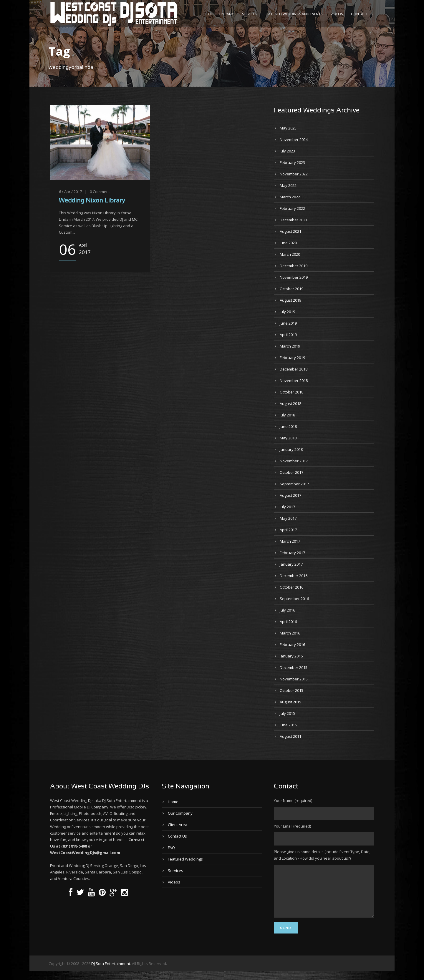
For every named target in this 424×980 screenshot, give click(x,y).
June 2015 (288, 725)
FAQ (171, 848)
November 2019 (294, 277)
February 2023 (292, 162)
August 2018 (290, 403)
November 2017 (294, 461)
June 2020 (288, 243)
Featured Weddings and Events (294, 14)
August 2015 (290, 702)
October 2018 (291, 392)
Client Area (178, 825)
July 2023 (287, 151)
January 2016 (291, 656)
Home (173, 802)
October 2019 (291, 289)
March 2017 (290, 541)
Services (249, 14)
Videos (337, 14)
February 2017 (292, 553)
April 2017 (288, 530)
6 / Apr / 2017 (70, 192)
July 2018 (287, 415)
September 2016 (294, 599)
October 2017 (291, 472)
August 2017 (290, 495)
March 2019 (290, 346)
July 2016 (287, 610)
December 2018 (294, 369)
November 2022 (294, 174)
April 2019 (288, 335)
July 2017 (287, 507)
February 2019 (292, 358)
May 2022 (288, 185)
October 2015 (291, 690)
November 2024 (294, 139)
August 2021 (290, 231)
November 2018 (294, 381)
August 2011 (290, 736)
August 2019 (290, 300)
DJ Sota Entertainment (111, 972)
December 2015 (294, 667)
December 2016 (294, 576)
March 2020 (290, 254)
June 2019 (288, 323)
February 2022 (292, 208)
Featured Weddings (185, 859)
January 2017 (291, 564)
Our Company (221, 14)
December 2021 (294, 220)
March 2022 (290, 197)
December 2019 (294, 266)
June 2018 (288, 426)
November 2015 (294, 679)
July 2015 (287, 713)
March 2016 (290, 633)
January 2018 (291, 449)
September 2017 (294, 484)
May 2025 (288, 128)
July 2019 (287, 312)
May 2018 (288, 438)
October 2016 (291, 587)
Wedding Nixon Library (92, 201)
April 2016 (288, 622)
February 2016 (292, 645)
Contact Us (362, 14)
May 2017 (288, 518)
